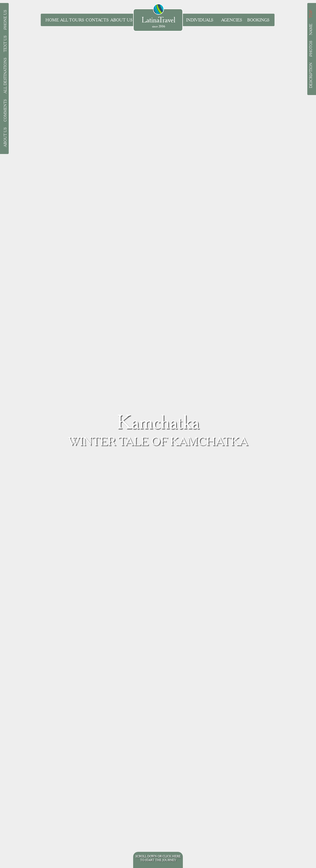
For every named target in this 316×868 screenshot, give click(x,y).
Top (311, 14)
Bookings (258, 20)
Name (311, 29)
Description (311, 75)
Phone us (5, 20)
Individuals (200, 20)
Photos (311, 49)
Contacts (97, 20)
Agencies (232, 20)
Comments (5, 110)
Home (52, 20)
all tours (72, 20)
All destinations (5, 76)
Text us (5, 44)
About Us (121, 20)
